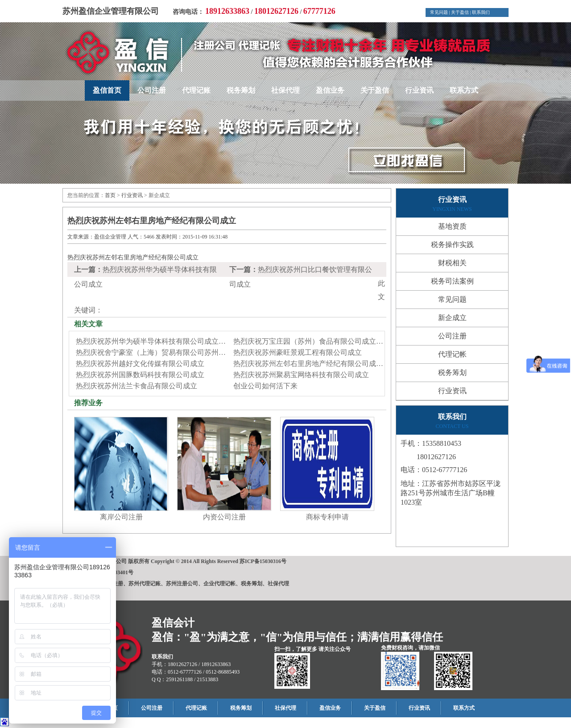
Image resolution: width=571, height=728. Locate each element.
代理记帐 (452, 354)
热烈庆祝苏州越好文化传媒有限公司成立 (140, 364)
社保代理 (285, 90)
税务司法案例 (452, 281)
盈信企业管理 (110, 237)
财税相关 (452, 263)
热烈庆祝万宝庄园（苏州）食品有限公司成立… (308, 341)
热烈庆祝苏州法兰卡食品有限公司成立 (137, 386)
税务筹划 (241, 90)
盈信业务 (330, 90)
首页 (110, 195)
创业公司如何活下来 (265, 386)
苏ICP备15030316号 (263, 561)
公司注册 (152, 90)
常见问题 (439, 12)
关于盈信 (460, 12)
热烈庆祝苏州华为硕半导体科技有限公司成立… (151, 341)
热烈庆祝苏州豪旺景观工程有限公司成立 (298, 352)
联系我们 (481, 12)
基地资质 (452, 226)
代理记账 (196, 90)
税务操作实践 (452, 245)
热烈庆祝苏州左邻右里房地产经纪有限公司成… (308, 364)
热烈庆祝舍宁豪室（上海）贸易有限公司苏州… (151, 352)
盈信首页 (107, 90)
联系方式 (464, 90)
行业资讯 (419, 90)
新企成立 (452, 318)
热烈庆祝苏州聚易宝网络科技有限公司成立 (301, 375)
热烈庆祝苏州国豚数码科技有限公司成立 (140, 375)
